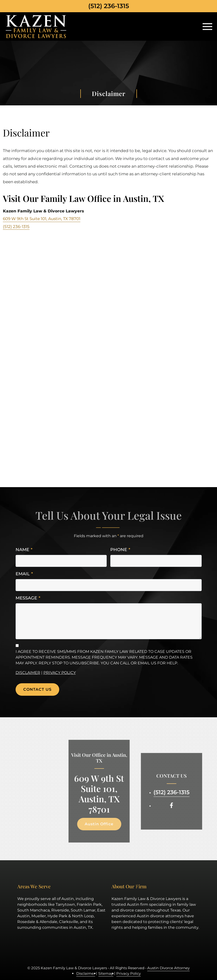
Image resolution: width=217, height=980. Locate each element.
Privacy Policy (60, 673)
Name (24, 550)
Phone (120, 550)
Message (28, 598)
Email (24, 574)
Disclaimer (28, 673)
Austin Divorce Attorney (168, 968)
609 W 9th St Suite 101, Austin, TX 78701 (42, 219)
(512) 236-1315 (109, 6)
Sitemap (106, 973)
